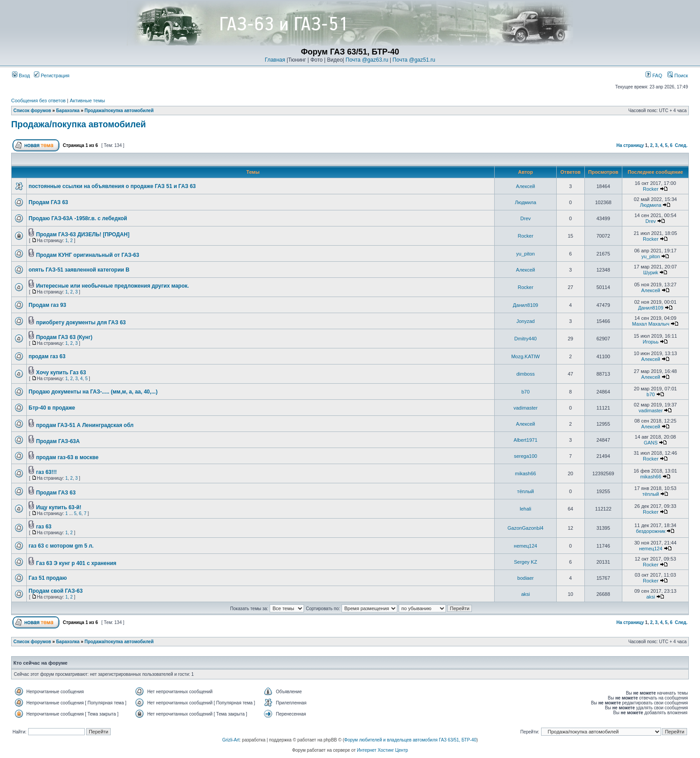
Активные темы (87, 101)
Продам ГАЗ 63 (48, 202)
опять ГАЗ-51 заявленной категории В (79, 270)
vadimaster (525, 408)
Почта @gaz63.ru (367, 60)
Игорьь (651, 342)
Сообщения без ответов (38, 101)
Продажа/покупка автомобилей (119, 111)
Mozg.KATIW (525, 356)
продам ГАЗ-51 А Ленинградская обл (85, 425)
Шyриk (651, 272)
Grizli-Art (231, 740)
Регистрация (52, 75)
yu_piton (525, 254)
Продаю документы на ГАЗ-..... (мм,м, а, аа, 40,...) (93, 392)
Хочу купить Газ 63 (61, 373)
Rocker (651, 189)
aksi (525, 594)
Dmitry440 (525, 339)
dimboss (526, 374)
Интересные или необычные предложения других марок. (112, 286)
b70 (525, 392)
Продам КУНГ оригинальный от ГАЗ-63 (88, 255)
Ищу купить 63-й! (59, 507)
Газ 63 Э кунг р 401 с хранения (76, 563)
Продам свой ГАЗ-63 (56, 591)
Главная (275, 60)
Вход (21, 75)
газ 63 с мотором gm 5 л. (61, 546)
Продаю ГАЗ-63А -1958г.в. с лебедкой (78, 218)
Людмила (525, 202)
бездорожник (651, 531)
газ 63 (44, 527)
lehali (525, 509)
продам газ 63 (47, 356)
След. (681, 145)
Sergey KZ (525, 562)
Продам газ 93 (47, 305)
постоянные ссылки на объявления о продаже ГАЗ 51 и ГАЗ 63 (112, 186)
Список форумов (32, 111)
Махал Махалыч (651, 324)
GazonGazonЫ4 (526, 528)
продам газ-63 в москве (67, 457)
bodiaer (526, 578)
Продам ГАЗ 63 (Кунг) (64, 337)
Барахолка (68, 111)
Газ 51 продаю (48, 578)
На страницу (630, 145)
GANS (651, 443)
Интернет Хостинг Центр (383, 750)
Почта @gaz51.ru (414, 60)
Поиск (678, 75)
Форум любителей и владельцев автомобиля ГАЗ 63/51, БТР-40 (410, 740)
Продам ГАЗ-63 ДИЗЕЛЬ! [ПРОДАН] (83, 235)
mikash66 (526, 473)
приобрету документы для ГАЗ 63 (81, 322)
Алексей (526, 186)
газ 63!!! (46, 472)
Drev (526, 218)
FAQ (654, 75)
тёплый (525, 491)
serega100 (525, 456)
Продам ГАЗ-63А (58, 441)
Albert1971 (526, 440)
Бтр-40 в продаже (52, 408)
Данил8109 (526, 305)
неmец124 (525, 546)
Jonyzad (526, 321)
